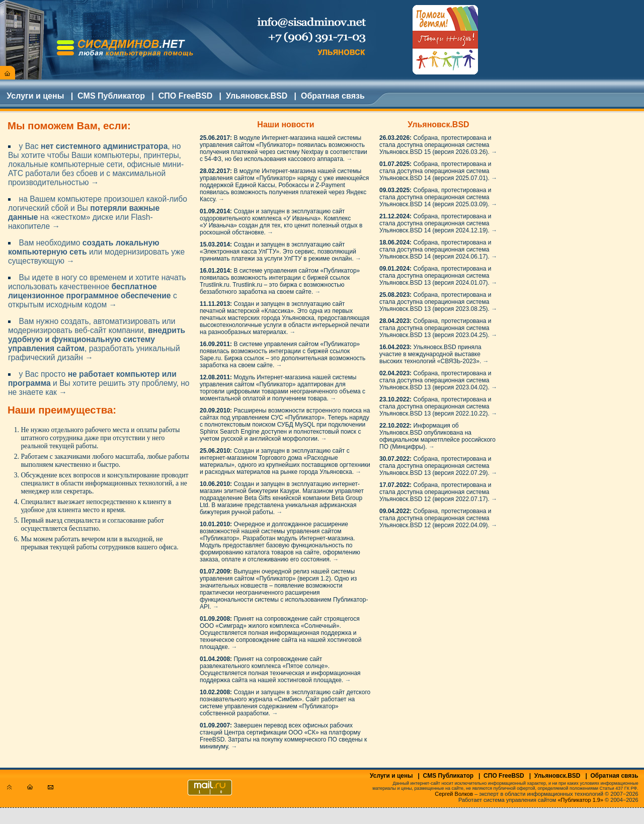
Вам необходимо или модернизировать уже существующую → (96, 252)
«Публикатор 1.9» (581, 800)
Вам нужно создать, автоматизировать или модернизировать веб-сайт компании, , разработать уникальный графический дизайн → (97, 339)
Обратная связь (333, 96)
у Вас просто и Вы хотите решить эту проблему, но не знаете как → (99, 383)
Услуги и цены (35, 96)
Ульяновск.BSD (257, 96)
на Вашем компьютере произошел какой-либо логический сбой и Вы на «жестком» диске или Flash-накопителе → (98, 213)
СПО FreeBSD (186, 96)
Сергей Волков (454, 794)
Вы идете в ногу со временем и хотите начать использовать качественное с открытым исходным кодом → (97, 291)
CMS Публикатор (111, 96)
